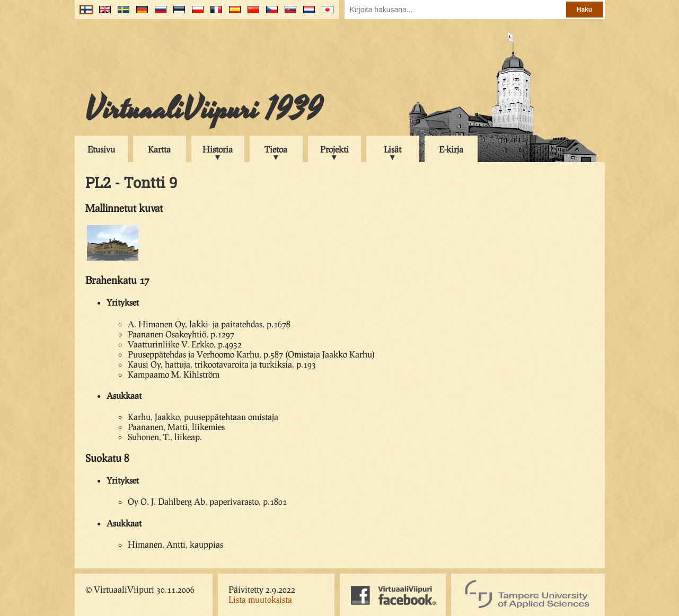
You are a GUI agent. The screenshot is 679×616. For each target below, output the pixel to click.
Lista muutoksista (260, 599)
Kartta (159, 149)
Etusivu (101, 149)
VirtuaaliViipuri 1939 (204, 110)
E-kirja (451, 149)
